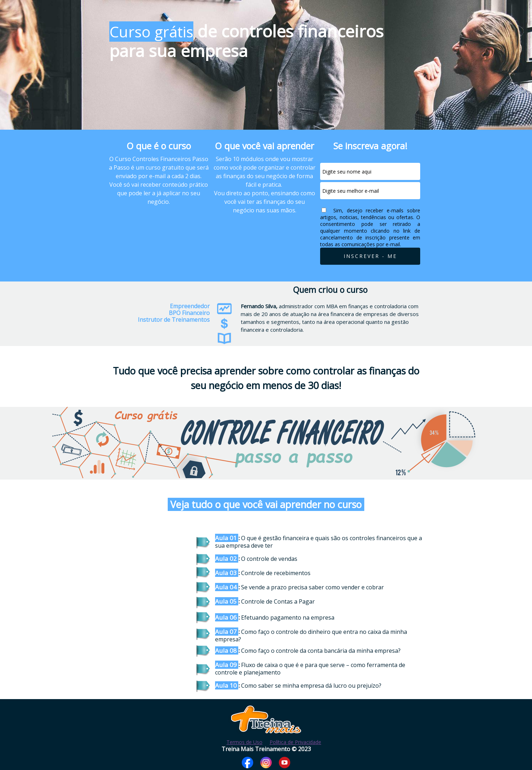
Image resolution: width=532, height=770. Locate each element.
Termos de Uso (244, 742)
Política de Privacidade (295, 742)
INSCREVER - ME (370, 256)
